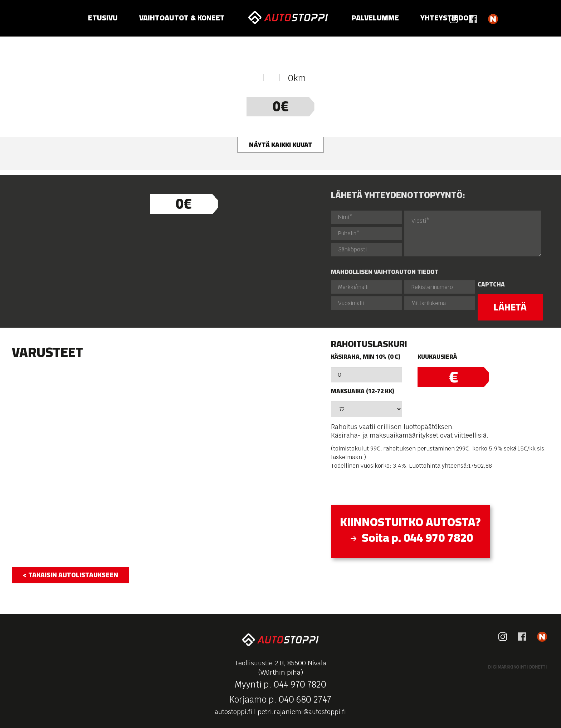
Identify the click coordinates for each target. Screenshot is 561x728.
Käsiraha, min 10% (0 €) (365, 357)
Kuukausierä (437, 357)
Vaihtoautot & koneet (182, 18)
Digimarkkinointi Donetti (518, 667)
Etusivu (103, 18)
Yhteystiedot (447, 18)
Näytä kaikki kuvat (281, 145)
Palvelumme (375, 18)
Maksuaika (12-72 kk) (362, 391)
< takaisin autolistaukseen (70, 575)
